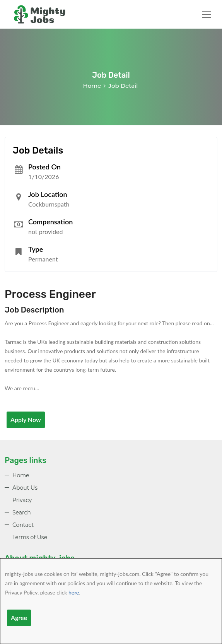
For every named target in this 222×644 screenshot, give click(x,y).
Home (92, 86)
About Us (25, 488)
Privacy (22, 500)
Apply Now (26, 419)
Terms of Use (30, 537)
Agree (19, 618)
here (74, 592)
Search (22, 512)
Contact (23, 525)
